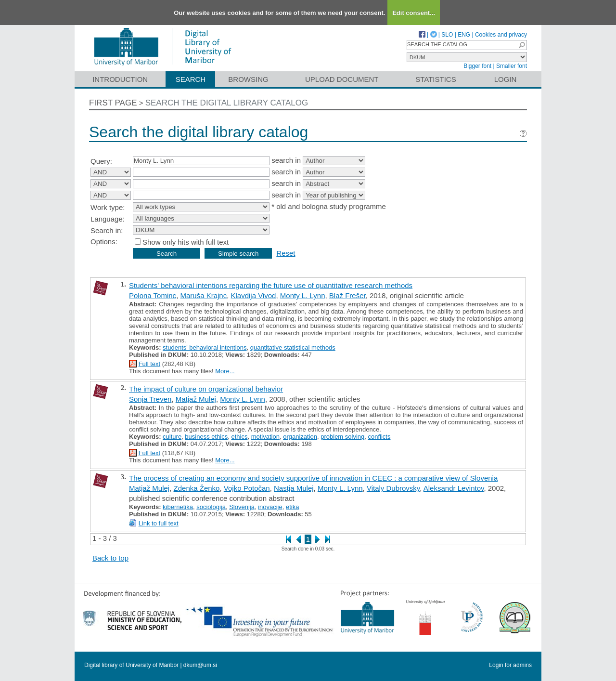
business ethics (206, 437)
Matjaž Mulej (196, 399)
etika (292, 507)
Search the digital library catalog (227, 103)
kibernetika (178, 507)
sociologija (211, 507)
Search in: (107, 230)
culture (172, 437)
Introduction (120, 79)
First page (113, 103)
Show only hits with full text (186, 242)
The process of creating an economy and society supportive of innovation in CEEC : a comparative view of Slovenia (313, 478)
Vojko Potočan (247, 488)
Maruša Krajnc (203, 295)
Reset (286, 253)
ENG (464, 35)
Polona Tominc (153, 295)
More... (225, 371)
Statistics (436, 79)
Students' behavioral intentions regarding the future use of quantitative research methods (271, 285)
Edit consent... (414, 13)
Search (191, 79)
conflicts (379, 437)
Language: (108, 219)
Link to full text (159, 523)
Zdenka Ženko (197, 488)
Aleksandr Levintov (454, 488)
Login (506, 79)
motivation (265, 437)
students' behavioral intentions (205, 347)
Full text (150, 364)
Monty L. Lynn (303, 295)
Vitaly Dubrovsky (393, 488)
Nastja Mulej (294, 488)
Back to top (110, 558)
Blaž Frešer (347, 295)
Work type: (108, 207)
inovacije (270, 507)
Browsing (248, 79)
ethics (239, 437)
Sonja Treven (150, 399)
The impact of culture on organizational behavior (206, 389)
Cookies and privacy (501, 35)
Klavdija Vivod (254, 295)
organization (300, 437)
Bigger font (477, 66)
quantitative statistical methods (293, 347)
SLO (447, 35)
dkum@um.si (200, 665)
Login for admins (510, 665)
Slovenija (242, 507)
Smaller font (512, 66)
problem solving (342, 437)
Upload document (342, 79)
